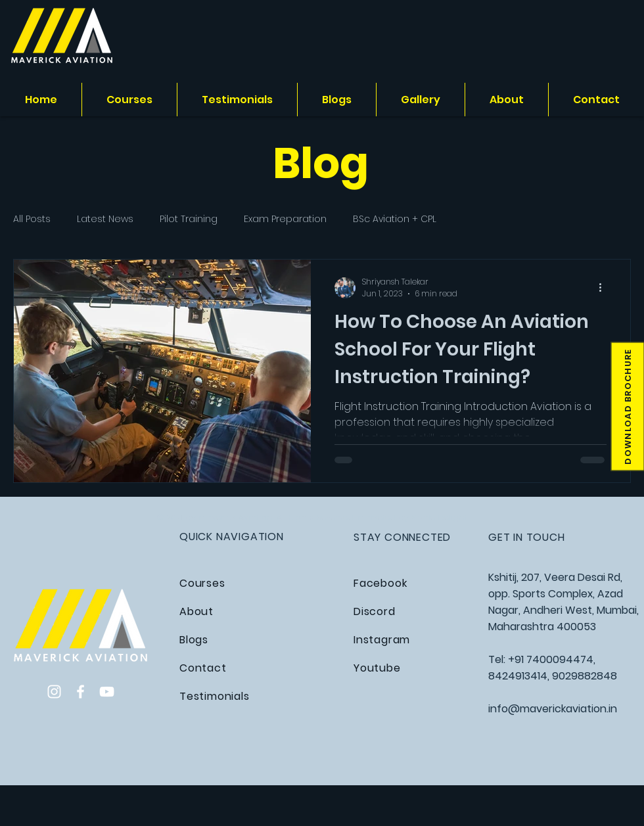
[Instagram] (54, 692)
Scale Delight (439, 517)
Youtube (377, 668)
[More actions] (605, 288)
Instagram (382, 640)
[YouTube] (107, 692)
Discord (375, 611)
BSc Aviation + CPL (395, 219)
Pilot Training (189, 219)
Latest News (105, 219)
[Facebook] (80, 692)
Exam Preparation (285, 219)
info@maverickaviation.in (553, 709)
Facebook (380, 583)
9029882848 (585, 676)
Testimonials (215, 696)
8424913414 (518, 676)
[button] (627, 407)
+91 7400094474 (551, 659)
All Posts (32, 219)
